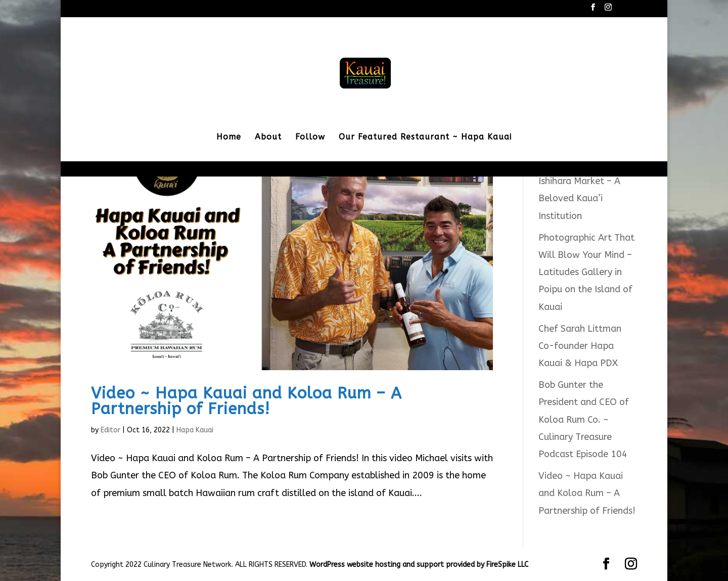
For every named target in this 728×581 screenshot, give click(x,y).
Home (229, 138)
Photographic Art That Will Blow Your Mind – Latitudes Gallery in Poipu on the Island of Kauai (586, 272)
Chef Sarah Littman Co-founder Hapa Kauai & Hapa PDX (580, 346)
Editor (110, 430)
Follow (310, 138)
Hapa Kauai (195, 430)
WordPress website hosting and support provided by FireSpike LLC (419, 565)
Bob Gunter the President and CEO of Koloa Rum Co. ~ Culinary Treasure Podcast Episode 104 (584, 419)
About (268, 138)
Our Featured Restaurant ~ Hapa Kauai (425, 138)
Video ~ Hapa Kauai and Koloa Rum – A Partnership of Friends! (246, 401)
